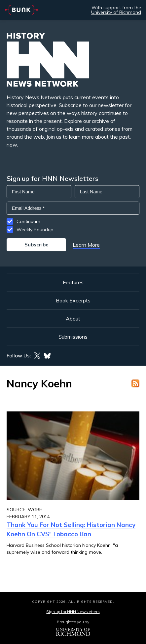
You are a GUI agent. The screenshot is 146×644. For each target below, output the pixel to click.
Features (73, 282)
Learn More (86, 245)
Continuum (28, 221)
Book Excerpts (73, 300)
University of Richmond (116, 12)
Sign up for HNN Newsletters (73, 612)
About (73, 319)
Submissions (73, 337)
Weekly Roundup (35, 230)
